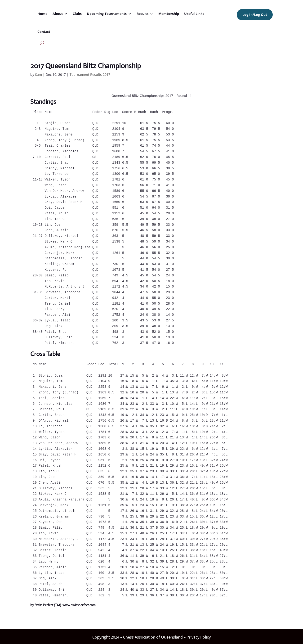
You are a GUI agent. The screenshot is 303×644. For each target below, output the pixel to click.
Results (143, 14)
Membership (169, 14)
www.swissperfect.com (79, 605)
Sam (38, 74)
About (58, 14)
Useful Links (194, 14)
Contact (44, 32)
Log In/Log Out (255, 15)
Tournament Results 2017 (90, 74)
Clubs (77, 14)
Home (42, 14)
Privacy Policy (199, 637)
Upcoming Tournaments (107, 14)
